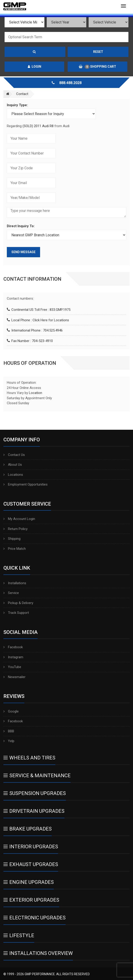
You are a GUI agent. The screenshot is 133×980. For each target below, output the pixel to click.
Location (36, 393)
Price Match (15, 549)
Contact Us (14, 455)
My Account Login (19, 519)
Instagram (13, 657)
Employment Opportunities (26, 484)
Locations (13, 475)
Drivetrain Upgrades (34, 811)
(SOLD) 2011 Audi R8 (38, 126)
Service (11, 593)
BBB (9, 731)
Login (35, 67)
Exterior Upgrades (31, 900)
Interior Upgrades (31, 847)
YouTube (12, 667)
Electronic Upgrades (35, 918)
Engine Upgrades (29, 882)
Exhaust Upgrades (31, 864)
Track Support (16, 613)
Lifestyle (19, 935)
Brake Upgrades (28, 829)
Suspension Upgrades (35, 793)
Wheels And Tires (29, 758)
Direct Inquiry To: (21, 226)
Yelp (9, 741)
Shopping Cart (97, 67)
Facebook (13, 647)
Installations (15, 583)
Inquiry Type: (17, 105)
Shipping (12, 539)
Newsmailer (14, 677)
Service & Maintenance (37, 776)
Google (11, 711)
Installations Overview (38, 953)
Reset (98, 52)
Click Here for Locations (51, 320)
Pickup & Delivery (18, 603)
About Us (13, 465)
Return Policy (15, 529)
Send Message (23, 252)
